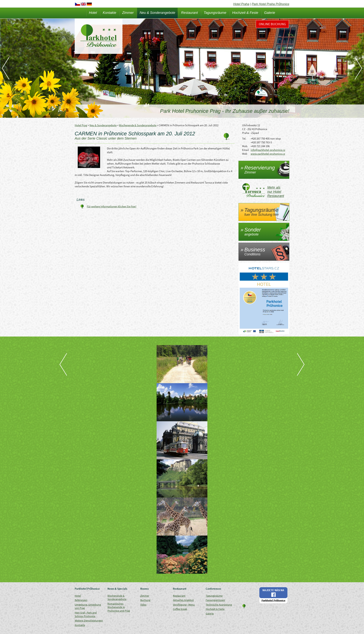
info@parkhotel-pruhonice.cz (268, 150)
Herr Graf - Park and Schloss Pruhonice (86, 614)
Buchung (145, 600)
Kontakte (109, 13)
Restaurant (189, 13)
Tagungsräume (215, 13)
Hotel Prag (81, 125)
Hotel (93, 13)
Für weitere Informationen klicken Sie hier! (112, 206)
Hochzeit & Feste (245, 13)
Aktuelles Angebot (183, 600)
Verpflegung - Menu (184, 605)
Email (246, 150)
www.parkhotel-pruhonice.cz (268, 154)
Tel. (244, 138)
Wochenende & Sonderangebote (138, 125)
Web (245, 154)
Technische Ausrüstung (219, 605)
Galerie (270, 13)
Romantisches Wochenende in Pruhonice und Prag (119, 607)
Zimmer (128, 13)
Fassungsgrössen (215, 600)
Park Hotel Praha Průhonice (271, 4)
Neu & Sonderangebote (157, 13)
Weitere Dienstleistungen (89, 621)
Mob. (245, 146)
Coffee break (180, 609)
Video (143, 605)
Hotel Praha (241, 4)
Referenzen (81, 600)
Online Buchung (272, 24)
